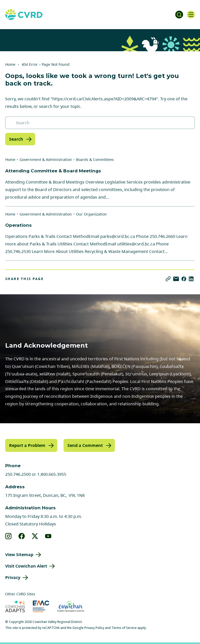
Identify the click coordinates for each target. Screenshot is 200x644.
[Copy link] (168, 279)
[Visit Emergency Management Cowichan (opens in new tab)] (41, 606)
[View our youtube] (48, 536)
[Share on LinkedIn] (191, 279)
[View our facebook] (22, 536)
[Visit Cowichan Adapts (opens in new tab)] (15, 606)
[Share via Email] (176, 279)
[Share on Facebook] (184, 279)
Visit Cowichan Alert (26, 566)
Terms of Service (124, 628)
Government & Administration (46, 160)
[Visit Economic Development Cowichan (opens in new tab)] (71, 606)
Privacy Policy (94, 628)
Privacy (13, 577)
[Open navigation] (191, 15)
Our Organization (91, 214)
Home (10, 64)
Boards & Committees (95, 160)
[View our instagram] (8, 536)
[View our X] (35, 536)
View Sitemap (19, 555)
